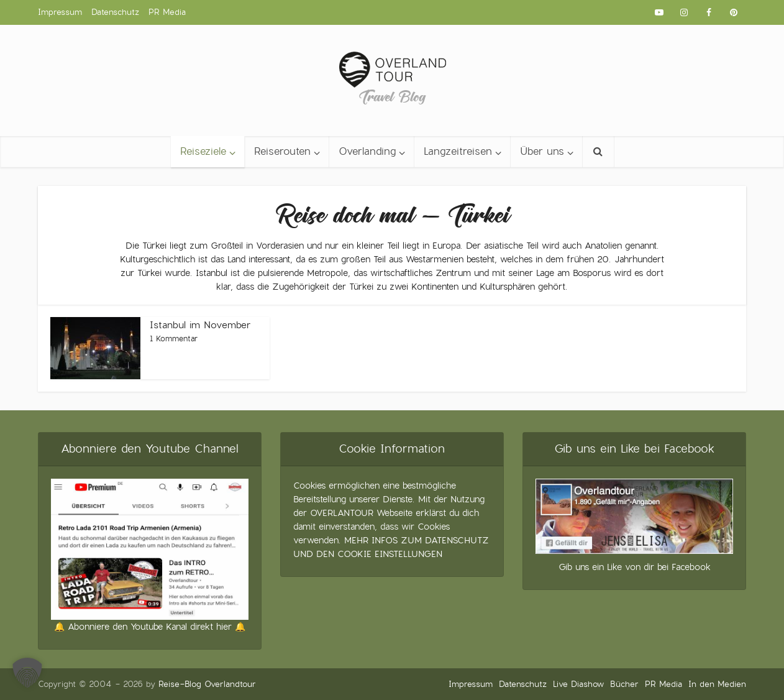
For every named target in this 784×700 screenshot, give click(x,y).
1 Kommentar (174, 339)
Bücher (624, 684)
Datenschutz (115, 12)
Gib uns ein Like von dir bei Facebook (635, 567)
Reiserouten (282, 151)
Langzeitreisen (458, 151)
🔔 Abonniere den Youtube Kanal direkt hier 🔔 (150, 627)
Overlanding (367, 151)
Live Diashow (578, 684)
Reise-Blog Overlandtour (207, 684)
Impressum (60, 12)
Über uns (542, 151)
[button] (27, 673)
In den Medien (717, 684)
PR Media (167, 12)
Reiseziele (203, 151)
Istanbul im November (200, 325)
